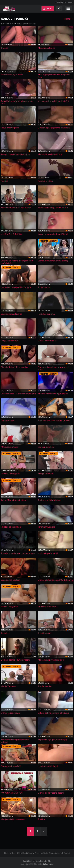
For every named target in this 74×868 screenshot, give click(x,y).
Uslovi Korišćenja (25, 853)
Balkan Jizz (48, 864)
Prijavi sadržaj (41, 853)
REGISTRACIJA (61, 2)
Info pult (66, 853)
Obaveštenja (55, 853)
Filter (68, 19)
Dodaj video (10, 853)
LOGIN (70, 2)
